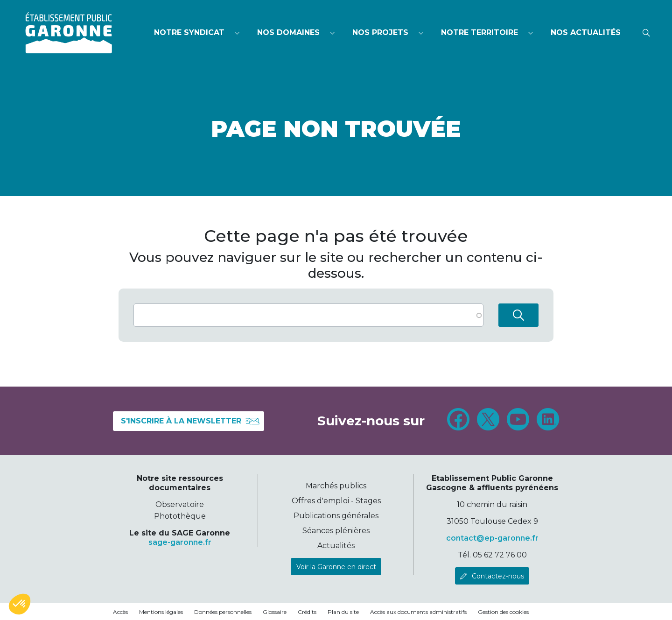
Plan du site (343, 612)
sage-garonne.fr (180, 542)
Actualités (336, 546)
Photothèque (180, 516)
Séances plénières (336, 531)
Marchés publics (336, 486)
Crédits (307, 612)
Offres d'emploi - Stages (336, 501)
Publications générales (336, 516)
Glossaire (275, 612)
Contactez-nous (498, 576)
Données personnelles (223, 612)
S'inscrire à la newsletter (190, 421)
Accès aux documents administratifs (418, 612)
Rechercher (518, 315)
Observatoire (180, 504)
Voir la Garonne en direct (336, 567)
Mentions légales (161, 612)
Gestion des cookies (503, 612)
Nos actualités (586, 32)
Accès (120, 612)
